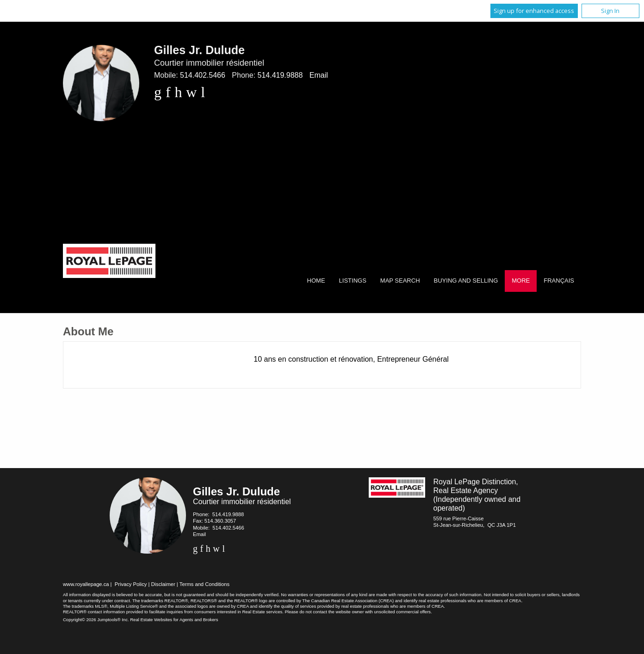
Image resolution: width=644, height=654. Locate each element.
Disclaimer (163, 584)
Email (319, 75)
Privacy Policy (131, 584)
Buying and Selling (466, 281)
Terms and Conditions (204, 584)
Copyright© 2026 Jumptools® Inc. (96, 620)
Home (316, 281)
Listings (353, 281)
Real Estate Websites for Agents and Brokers (174, 620)
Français (559, 281)
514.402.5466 (203, 75)
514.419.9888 (280, 75)
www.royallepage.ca (86, 584)
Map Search (400, 281)
